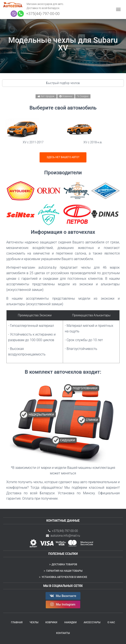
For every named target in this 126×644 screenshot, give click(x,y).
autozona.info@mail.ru (63, 536)
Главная (17, 622)
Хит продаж (46, 96)
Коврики (51, 622)
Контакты (63, 633)
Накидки (70, 622)
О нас (111, 622)
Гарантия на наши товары (64, 571)
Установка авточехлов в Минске (64, 577)
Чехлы (34, 622)
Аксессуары (92, 622)
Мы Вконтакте (63, 596)
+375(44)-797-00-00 (42, 14)
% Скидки (83, 96)
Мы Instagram (63, 604)
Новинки (66, 96)
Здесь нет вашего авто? (63, 157)
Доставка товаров (64, 564)
